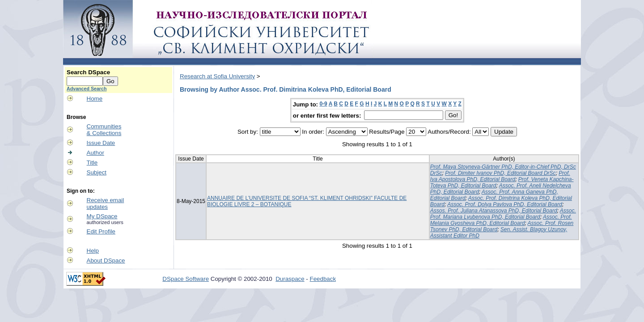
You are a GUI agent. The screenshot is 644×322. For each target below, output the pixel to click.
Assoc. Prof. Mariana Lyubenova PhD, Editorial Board (503, 214)
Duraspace (290, 279)
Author (95, 153)
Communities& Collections (104, 130)
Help (93, 251)
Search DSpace (88, 72)
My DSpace (102, 216)
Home (95, 99)
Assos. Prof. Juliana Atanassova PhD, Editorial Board (494, 211)
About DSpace (106, 261)
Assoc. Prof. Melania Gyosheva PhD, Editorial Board (501, 220)
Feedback (323, 279)
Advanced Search (87, 89)
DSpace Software (186, 279)
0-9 (323, 104)
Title (92, 163)
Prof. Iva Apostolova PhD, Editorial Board (500, 176)
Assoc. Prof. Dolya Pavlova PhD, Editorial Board (505, 204)
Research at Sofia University (217, 76)
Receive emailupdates (106, 203)
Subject (97, 172)
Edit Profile (101, 231)
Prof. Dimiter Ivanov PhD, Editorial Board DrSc (500, 173)
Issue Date (101, 143)
